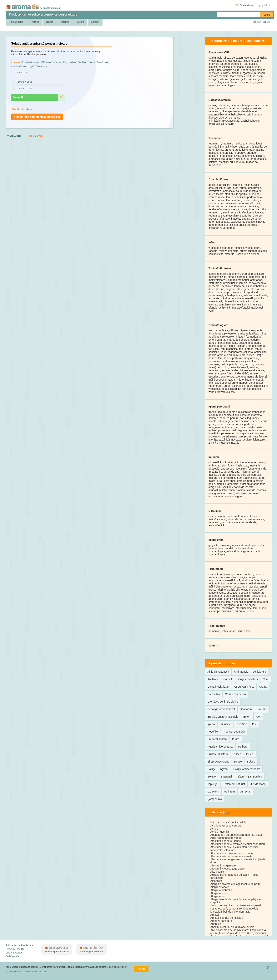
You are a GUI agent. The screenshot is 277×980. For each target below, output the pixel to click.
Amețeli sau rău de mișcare (227, 918)
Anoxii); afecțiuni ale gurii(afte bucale (232, 927)
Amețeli (215, 915)
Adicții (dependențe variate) (227, 838)
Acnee (214, 829)
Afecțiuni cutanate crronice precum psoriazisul (238, 844)
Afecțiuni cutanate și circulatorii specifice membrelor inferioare (235, 849)
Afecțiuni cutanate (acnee (226, 841)
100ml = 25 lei (24, 82)
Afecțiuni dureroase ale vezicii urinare (233, 853)
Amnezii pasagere (221, 921)
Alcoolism (216, 881)
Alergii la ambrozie (222, 890)
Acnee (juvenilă (220, 832)
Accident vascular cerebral (226, 826)
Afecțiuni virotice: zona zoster (228, 869)
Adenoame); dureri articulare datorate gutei (236, 835)
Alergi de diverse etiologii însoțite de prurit (235, 884)
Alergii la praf (218, 896)
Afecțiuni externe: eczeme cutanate (232, 856)
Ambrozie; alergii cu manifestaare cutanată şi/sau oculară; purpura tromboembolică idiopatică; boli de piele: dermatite (236, 909)
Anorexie (216, 924)
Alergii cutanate (220, 887)
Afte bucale (217, 872)
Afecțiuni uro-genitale (223, 865)
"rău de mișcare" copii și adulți (228, 822)
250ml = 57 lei (24, 89)
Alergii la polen (219, 893)
